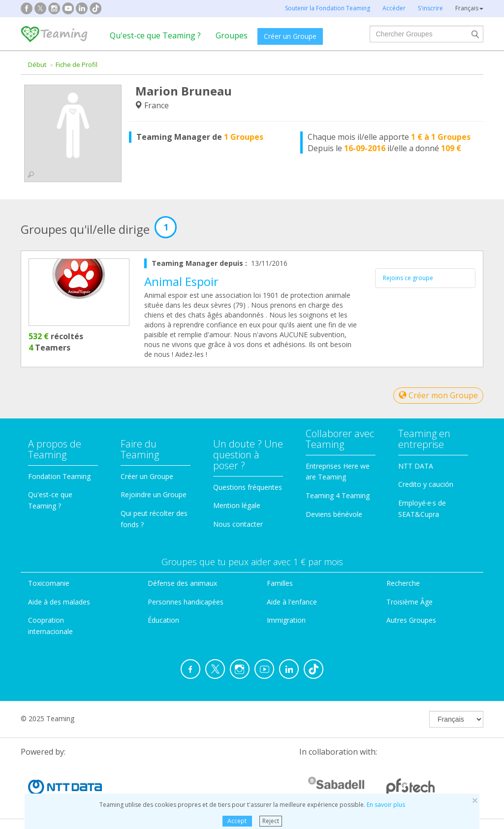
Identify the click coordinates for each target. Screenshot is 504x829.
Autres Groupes (411, 620)
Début (37, 64)
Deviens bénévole (334, 514)
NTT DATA (416, 466)
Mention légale (237, 505)
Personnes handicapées (186, 602)
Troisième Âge (409, 602)
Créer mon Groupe (438, 395)
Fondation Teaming (59, 476)
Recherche (403, 583)
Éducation (163, 620)
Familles (280, 583)
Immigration (286, 620)
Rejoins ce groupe (408, 278)
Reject (271, 821)
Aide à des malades (59, 602)
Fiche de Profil (77, 64)
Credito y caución (426, 484)
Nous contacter (238, 524)
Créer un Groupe (290, 36)
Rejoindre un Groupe (154, 494)
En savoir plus (386, 805)
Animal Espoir (181, 281)
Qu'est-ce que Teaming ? (155, 35)
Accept (237, 821)
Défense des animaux (182, 583)
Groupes (232, 35)
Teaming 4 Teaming (338, 495)
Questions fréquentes (248, 487)
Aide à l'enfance (292, 602)
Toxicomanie (49, 583)
